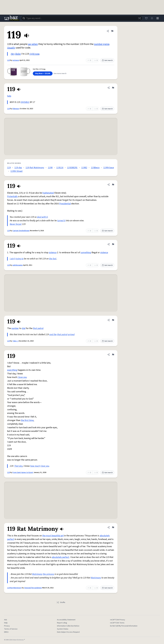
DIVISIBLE (25, 102)
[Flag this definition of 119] (112, 31)
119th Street (17, 171)
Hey (13, 54)
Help (6, 623)
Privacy (7, 626)
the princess (48, 574)
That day (18, 466)
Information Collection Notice (68, 626)
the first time (27, 420)
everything (12, 370)
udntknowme (18, 265)
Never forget (16, 224)
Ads (6, 620)
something (86, 253)
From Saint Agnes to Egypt (23, 472)
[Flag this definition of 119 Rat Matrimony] (113, 527)
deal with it (42, 217)
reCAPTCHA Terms (117, 623)
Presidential (65, 204)
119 (9, 60)
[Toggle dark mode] (152, 18)
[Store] (146, 18)
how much (35, 466)
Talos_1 (16, 341)
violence (53, 253)
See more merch (60, 74)
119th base (109, 168)
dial (24, 328)
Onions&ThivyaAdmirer (33, 588)
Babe (18, 54)
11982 (84, 168)
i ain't (12, 259)
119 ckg (18, 168)
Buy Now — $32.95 (43, 74)
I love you (22, 377)
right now (34, 54)
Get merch (107, 60)
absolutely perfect (61, 557)
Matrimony (37, 574)
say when (33, 44)
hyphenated (48, 193)
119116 (60, 168)
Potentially (12, 196)
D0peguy (16, 109)
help (9, 96)
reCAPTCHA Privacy (118, 620)
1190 (50, 168)
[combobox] (82, 18)
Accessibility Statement (66, 620)
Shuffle (61, 602)
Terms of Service (11, 629)
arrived (71, 335)
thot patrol (38, 328)
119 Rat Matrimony (35, 168)
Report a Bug (62, 623)
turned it (61, 221)
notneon (16, 60)
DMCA (6, 632)
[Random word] (139, 18)
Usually (11, 48)
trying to (19, 259)
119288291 (72, 168)
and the (53, 335)
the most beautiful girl (53, 536)
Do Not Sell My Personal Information (124, 626)
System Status (63, 629)
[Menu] (158, 18)
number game (102, 44)
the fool (53, 259)
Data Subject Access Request (68, 632)
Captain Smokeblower (21, 231)
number (15, 328)
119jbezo (95, 168)
